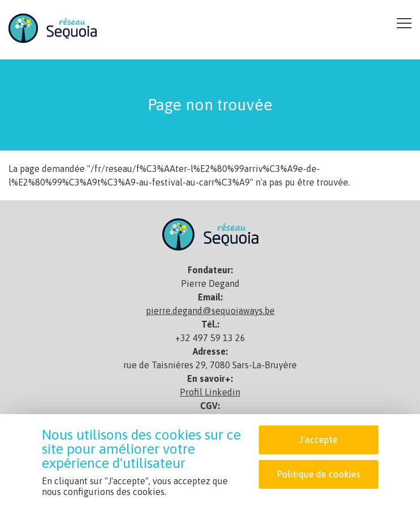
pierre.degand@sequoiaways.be (210, 311)
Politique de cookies (319, 474)
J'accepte (319, 440)
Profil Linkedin (210, 392)
